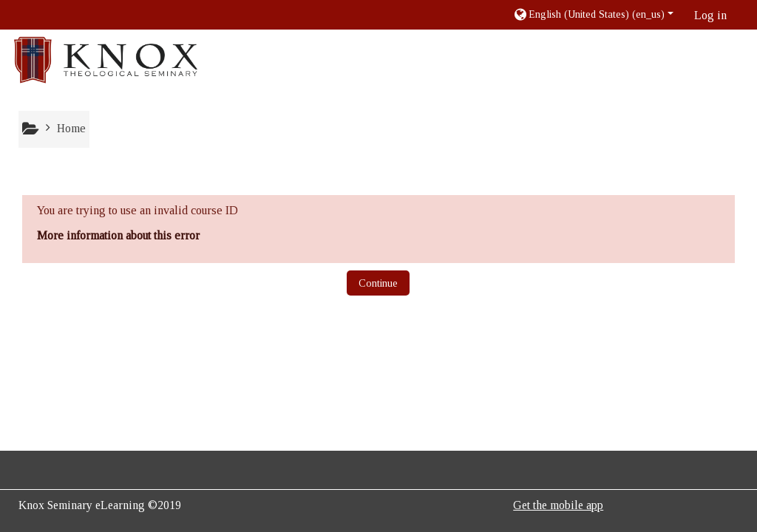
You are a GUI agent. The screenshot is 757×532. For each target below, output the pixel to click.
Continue (378, 283)
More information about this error (118, 235)
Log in (710, 15)
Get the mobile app (558, 505)
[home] (106, 59)
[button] (593, 14)
